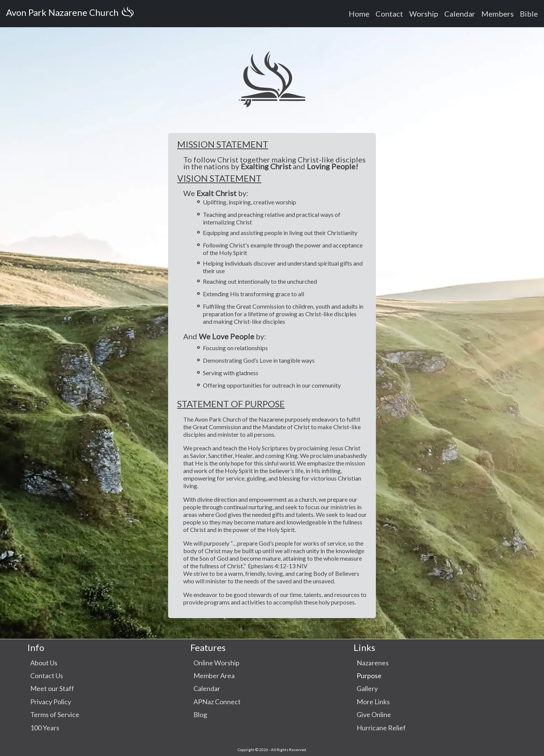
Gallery (367, 688)
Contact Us (47, 676)
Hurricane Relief (381, 728)
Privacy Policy (51, 702)
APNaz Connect (217, 702)
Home (359, 14)
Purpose (369, 676)
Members (498, 14)
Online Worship (216, 663)
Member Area (214, 676)
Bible (529, 14)
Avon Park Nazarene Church (71, 14)
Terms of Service (55, 714)
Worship (424, 14)
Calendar (460, 14)
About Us (44, 663)
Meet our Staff (52, 688)
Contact (389, 14)
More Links (373, 702)
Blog (200, 714)
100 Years (45, 728)
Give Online (374, 714)
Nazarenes (373, 663)
